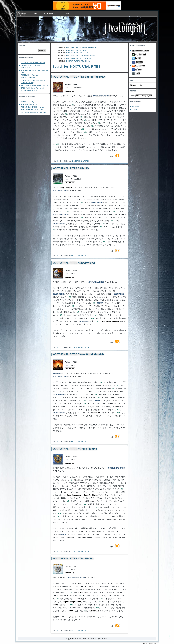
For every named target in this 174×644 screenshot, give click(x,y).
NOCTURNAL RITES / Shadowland (78, 53)
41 (72, 161)
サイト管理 (136, 107)
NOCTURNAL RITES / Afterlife (77, 50)
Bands (133, 96)
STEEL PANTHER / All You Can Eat (32, 88)
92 (72, 631)
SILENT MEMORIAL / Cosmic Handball (33, 112)
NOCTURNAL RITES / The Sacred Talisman (81, 47)
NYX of (136, 109)
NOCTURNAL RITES (81, 161)
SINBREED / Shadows (28, 78)
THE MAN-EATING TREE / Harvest (32, 107)
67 (72, 256)
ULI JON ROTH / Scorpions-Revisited (33, 63)
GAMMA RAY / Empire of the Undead (33, 80)
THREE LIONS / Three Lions (30, 75)
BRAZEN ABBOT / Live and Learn (32, 110)
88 (72, 347)
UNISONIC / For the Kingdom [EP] (32, 65)
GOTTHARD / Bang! (27, 83)
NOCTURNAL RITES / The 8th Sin (78, 61)
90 (72, 551)
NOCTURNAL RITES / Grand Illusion (79, 58)
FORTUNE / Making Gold (29, 104)
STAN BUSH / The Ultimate (30, 91)
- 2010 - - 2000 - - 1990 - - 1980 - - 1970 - (144, 85)
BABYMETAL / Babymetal (29, 102)
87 (72, 442)
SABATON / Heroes (27, 68)
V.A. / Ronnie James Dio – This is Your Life (35, 85)
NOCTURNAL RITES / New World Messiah (81, 56)
